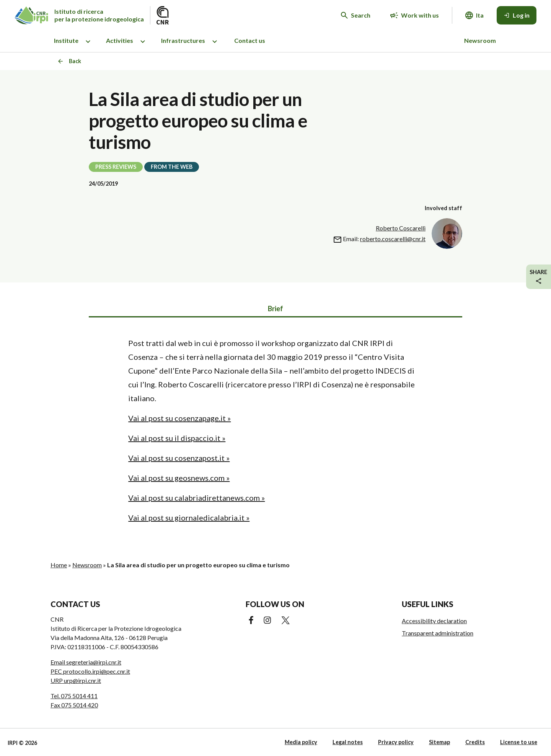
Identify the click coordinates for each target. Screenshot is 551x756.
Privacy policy (396, 742)
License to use (519, 742)
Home (59, 565)
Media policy (301, 742)
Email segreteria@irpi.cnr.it (86, 662)
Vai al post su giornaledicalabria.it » (189, 518)
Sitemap (439, 742)
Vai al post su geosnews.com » (179, 478)
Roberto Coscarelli (401, 228)
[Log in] (517, 15)
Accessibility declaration (434, 621)
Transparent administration (438, 633)
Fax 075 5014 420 (74, 705)
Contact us (250, 40)
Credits (475, 742)
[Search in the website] (356, 15)
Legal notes (348, 742)
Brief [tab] (275, 309)
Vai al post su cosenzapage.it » (179, 418)
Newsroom (480, 40)
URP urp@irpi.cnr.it (76, 680)
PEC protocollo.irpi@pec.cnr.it (90, 671)
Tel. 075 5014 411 (74, 696)
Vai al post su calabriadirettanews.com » (196, 498)
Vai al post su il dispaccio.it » (177, 438)
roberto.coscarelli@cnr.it (393, 239)
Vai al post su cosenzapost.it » (179, 458)
